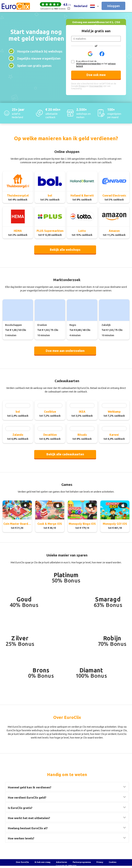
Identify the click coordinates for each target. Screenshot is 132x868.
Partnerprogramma (82, 862)
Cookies (113, 862)
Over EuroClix (22, 862)
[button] (86, 6)
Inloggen (114, 6)
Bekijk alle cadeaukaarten (65, 454)
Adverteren (62, 862)
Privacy (100, 862)
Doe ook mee (96, 75)
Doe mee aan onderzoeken (65, 351)
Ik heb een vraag (42, 862)
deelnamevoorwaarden (89, 64)
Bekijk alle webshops (65, 250)
